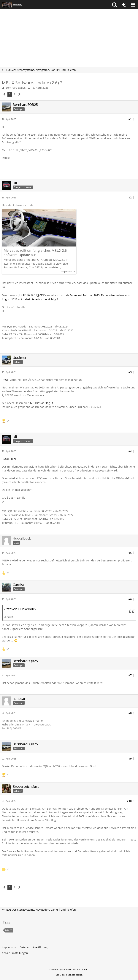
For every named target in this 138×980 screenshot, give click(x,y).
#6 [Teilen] (130, 599)
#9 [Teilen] (130, 758)
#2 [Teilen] (130, 197)
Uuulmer (11, 459)
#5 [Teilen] (130, 553)
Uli (7, 380)
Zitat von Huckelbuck (20, 609)
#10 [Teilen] (129, 801)
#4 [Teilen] (130, 451)
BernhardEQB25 (16, 88)
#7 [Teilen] (130, 675)
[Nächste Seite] (19, 94)
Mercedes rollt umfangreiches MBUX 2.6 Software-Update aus (35, 253)
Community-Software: (69, 969)
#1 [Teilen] (130, 119)
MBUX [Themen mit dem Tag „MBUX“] (8, 930)
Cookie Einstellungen (15, 953)
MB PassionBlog (40, 403)
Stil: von (69, 975)
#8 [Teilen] (130, 713)
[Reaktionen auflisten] (6, 421)
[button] (115, 5)
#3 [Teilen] (130, 372)
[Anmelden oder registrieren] (124, 5)
